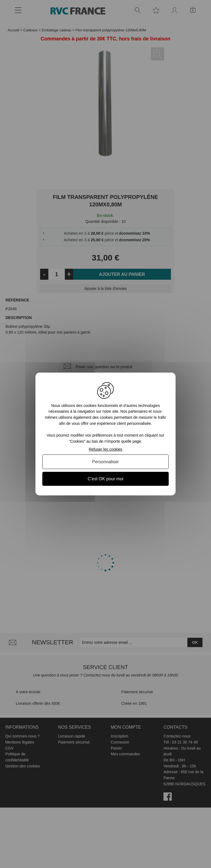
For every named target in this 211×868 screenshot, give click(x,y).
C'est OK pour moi (105, 479)
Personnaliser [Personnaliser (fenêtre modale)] (105, 462)
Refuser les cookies (105, 449)
